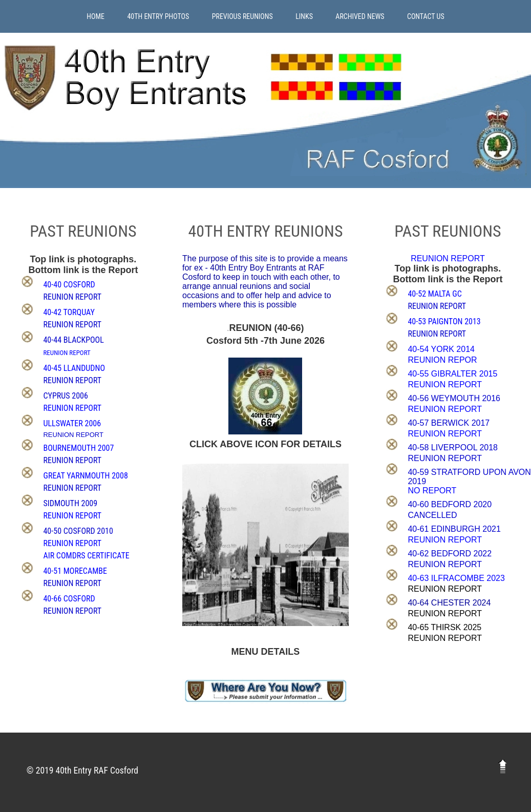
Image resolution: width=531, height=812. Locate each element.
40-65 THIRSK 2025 (444, 627)
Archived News (360, 16)
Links (304, 16)
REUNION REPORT (445, 589)
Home (95, 16)
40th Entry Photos (158, 16)
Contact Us (426, 16)
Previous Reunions (242, 16)
